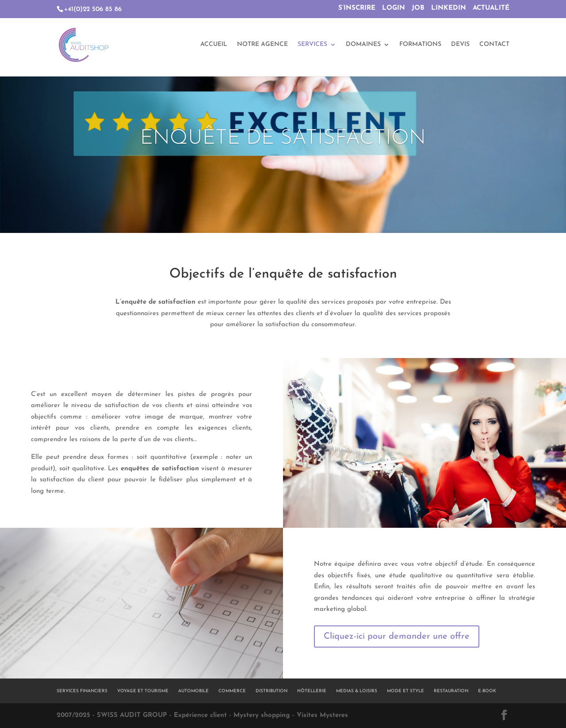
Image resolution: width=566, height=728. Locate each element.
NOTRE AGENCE (262, 45)
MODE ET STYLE (405, 691)
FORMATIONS (420, 45)
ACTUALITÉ (491, 8)
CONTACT (494, 45)
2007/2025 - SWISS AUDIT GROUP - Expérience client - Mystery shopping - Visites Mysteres (202, 715)
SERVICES (312, 45)
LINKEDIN (449, 8)
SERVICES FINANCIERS (82, 691)
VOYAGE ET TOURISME (143, 691)
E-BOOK (487, 691)
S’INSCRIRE (357, 8)
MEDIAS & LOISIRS (357, 691)
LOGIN (394, 8)
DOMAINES (363, 45)
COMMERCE (232, 691)
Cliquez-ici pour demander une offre (397, 637)
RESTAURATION (451, 691)
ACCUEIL (214, 45)
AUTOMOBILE (193, 691)
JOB (418, 8)
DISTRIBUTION (272, 691)
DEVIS (460, 45)
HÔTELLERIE (312, 691)
